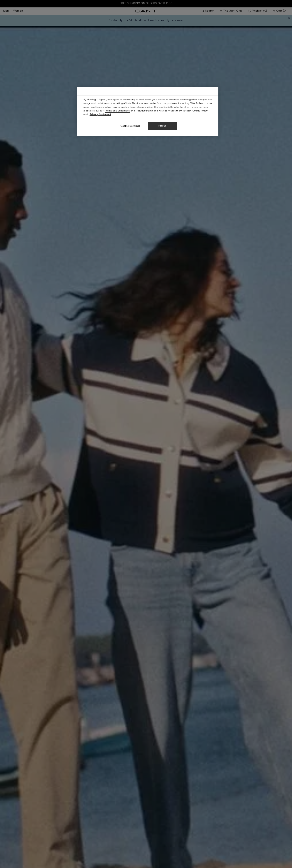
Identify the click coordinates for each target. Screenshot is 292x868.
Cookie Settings (130, 126)
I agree (162, 126)
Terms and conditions (117, 111)
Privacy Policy (145, 111)
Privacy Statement (100, 115)
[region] (148, 111)
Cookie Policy (200, 111)
